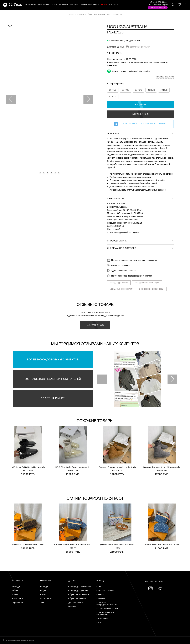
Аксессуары (18, 598)
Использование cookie (107, 609)
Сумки (15, 594)
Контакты (101, 598)
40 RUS (164, 90)
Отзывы (100, 594)
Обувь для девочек (77, 598)
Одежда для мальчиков (79, 587)
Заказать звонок (158, 8)
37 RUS (126, 90)
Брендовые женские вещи (152, 289)
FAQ (99, 623)
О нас (99, 587)
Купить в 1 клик (140, 114)
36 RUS (113, 90)
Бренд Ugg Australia (119, 283)
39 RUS (151, 90)
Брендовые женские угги (121, 289)
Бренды (72, 606)
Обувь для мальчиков (79, 594)
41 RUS (113, 96)
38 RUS (138, 90)
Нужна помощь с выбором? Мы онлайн (128, 71)
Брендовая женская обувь (147, 283)
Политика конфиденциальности (107, 604)
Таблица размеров (165, 77)
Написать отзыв (95, 325)
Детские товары (76, 602)
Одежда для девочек (78, 591)
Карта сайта (102, 619)
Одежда (16, 587)
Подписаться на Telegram (34, 637)
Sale (42, 602)
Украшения (17, 602)
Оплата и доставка (106, 591)
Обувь (15, 591)
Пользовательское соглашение (105, 614)
